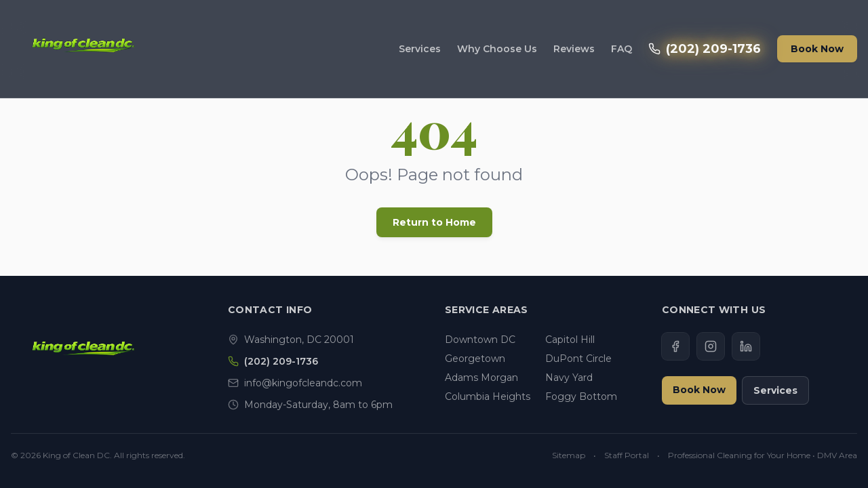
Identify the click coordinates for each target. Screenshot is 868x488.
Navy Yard (569, 378)
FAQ (622, 49)
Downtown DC (480, 340)
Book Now (817, 49)
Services (420, 49)
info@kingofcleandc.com (303, 383)
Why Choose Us (497, 49)
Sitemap (569, 455)
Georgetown (475, 359)
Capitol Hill (570, 340)
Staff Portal (627, 455)
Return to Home (434, 222)
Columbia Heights (488, 396)
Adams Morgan (481, 378)
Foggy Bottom (581, 396)
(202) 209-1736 (705, 49)
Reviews (574, 49)
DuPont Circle (578, 359)
